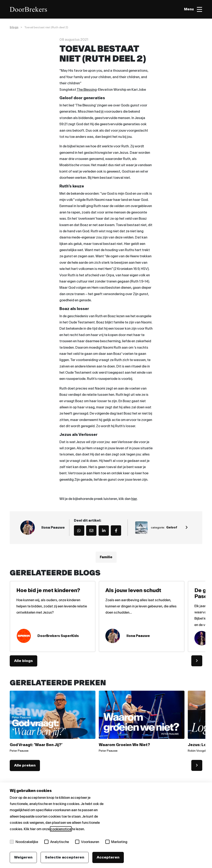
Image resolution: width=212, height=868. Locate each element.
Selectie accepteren (65, 857)
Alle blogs (23, 661)
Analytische (57, 842)
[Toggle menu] (193, 9)
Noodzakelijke (24, 842)
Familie (106, 557)
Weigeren (23, 857)
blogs (14, 27)
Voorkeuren (87, 842)
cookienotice (61, 829)
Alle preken (25, 765)
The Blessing (87, 89)
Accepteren (108, 857)
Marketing (116, 842)
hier (134, 499)
